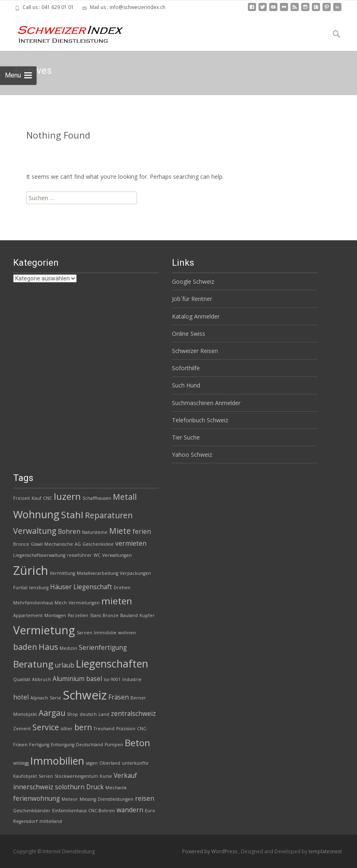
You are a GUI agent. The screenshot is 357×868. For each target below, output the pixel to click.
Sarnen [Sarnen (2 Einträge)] (85, 633)
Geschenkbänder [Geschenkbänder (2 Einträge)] (32, 811)
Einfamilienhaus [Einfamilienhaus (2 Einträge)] (69, 811)
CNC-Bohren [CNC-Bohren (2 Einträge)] (102, 811)
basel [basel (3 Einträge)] (94, 679)
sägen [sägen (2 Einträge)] (92, 763)
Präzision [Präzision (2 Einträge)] (126, 729)
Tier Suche (186, 437)
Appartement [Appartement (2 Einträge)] (28, 615)
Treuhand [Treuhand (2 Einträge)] (104, 729)
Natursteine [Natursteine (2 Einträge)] (95, 532)
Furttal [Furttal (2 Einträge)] (20, 588)
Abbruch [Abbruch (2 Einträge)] (41, 679)
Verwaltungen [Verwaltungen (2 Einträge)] (117, 555)
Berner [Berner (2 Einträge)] (138, 698)
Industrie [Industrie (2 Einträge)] (132, 679)
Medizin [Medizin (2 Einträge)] (68, 648)
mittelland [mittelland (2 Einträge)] (51, 821)
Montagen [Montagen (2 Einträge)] (55, 615)
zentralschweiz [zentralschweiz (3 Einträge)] (133, 714)
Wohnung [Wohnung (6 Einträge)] (36, 514)
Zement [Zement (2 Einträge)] (22, 729)
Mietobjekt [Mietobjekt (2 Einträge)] (25, 714)
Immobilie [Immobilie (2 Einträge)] (105, 633)
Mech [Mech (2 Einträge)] (61, 603)
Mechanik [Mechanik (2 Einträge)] (116, 788)
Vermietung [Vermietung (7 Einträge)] (44, 630)
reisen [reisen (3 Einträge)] (145, 799)
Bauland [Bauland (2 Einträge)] (129, 615)
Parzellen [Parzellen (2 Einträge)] (78, 615)
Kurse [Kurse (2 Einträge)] (106, 776)
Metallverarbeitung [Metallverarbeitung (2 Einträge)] (97, 573)
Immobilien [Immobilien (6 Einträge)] (57, 761)
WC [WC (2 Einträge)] (97, 555)
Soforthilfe (186, 368)
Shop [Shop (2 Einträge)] (72, 714)
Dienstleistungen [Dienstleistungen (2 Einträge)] (116, 799)
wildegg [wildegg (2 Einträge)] (21, 763)
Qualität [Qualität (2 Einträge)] (22, 679)
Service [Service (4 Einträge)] (46, 727)
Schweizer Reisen (195, 351)
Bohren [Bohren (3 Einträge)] (69, 532)
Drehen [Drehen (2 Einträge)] (122, 588)
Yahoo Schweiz (192, 455)
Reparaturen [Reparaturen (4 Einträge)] (109, 515)
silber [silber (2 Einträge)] (67, 729)
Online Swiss (189, 334)
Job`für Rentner (192, 299)
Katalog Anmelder (196, 316)
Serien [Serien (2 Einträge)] (46, 776)
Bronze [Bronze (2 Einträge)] (111, 615)
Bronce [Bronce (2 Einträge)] (21, 544)
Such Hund (186, 385)
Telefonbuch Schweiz (200, 420)
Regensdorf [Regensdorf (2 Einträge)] (25, 821)
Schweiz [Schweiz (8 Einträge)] (85, 695)
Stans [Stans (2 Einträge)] (95, 615)
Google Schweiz (193, 281)
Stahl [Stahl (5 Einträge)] (72, 515)
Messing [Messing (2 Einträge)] (88, 799)
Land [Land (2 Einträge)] (104, 714)
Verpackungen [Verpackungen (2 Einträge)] (135, 573)
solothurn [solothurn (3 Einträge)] (70, 787)
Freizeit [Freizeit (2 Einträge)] (22, 498)
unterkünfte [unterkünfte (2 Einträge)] (135, 763)
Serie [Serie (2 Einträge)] (55, 698)
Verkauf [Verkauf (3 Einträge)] (125, 776)
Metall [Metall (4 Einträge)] (125, 497)
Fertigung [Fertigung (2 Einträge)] (39, 745)
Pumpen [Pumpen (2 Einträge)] (114, 745)
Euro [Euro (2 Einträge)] (150, 811)
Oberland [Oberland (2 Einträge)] (110, 763)
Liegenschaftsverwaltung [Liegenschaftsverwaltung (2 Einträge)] (39, 555)
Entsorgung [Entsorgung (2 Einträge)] (63, 745)
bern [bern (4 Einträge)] (83, 727)
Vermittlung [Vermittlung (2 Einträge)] (62, 573)
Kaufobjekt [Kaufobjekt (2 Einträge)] (25, 776)
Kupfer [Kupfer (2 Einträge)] (147, 615)
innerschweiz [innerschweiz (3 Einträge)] (33, 787)
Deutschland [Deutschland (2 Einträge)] (89, 745)
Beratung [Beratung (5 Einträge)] (33, 664)
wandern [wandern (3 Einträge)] (130, 810)
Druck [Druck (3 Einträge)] (95, 787)
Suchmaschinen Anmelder (206, 403)
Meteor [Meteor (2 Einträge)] (70, 799)
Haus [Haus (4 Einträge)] (48, 647)
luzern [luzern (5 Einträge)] (67, 496)
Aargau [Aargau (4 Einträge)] (52, 713)
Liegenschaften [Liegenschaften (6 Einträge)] (112, 663)
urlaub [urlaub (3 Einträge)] (65, 665)
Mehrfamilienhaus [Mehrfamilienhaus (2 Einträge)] (33, 603)
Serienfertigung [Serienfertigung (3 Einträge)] (103, 648)
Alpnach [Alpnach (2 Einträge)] (39, 698)
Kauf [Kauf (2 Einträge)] (37, 498)
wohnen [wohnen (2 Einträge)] (127, 633)
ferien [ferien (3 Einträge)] (142, 532)
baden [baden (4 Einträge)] (25, 647)
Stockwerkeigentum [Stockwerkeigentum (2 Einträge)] (76, 776)
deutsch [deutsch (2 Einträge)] (88, 714)
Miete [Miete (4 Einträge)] (120, 531)
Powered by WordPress (210, 851)
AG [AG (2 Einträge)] (78, 544)
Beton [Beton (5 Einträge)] (137, 743)
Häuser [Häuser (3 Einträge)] (61, 587)
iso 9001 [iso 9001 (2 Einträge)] (112, 679)
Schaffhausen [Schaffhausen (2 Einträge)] (97, 498)
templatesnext (325, 851)
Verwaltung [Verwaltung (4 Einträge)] (35, 531)
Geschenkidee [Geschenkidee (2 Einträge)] (98, 544)
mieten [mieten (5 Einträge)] (117, 601)
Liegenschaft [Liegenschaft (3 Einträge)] (93, 587)
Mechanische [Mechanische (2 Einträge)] (59, 544)
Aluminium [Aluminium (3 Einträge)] (69, 679)
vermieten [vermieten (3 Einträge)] (131, 543)
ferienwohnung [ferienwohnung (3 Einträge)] (37, 799)
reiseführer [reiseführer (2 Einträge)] (79, 555)
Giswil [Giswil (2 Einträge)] (37, 544)
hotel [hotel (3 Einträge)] (21, 697)
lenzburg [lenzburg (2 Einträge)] (39, 588)
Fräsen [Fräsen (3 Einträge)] (119, 697)
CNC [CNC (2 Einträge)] (48, 498)
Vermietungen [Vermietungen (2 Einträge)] (84, 603)
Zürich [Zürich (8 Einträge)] (31, 570)
